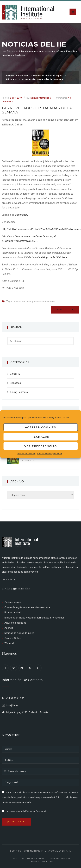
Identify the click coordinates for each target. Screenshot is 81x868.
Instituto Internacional (41, 98)
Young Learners (19, 392)
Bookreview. (22, 215)
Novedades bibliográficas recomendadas (35, 302)
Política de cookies (26, 454)
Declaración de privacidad (49, 454)
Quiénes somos (13, 602)
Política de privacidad (60, 859)
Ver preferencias (41, 446)
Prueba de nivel (13, 612)
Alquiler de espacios (15, 623)
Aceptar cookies (40, 427)
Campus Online (13, 638)
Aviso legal (19, 859)
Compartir (65, 310)
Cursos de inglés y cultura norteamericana (27, 607)
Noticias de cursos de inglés (19, 633)
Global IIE (15, 374)
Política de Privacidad (36, 811)
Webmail (9, 643)
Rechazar (41, 436)
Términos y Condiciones (42, 861)
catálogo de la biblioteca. (53, 257)
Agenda (9, 628)
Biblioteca (15, 383)
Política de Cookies (37, 859)
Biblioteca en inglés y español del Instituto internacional (34, 618)
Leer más (9, 580)
